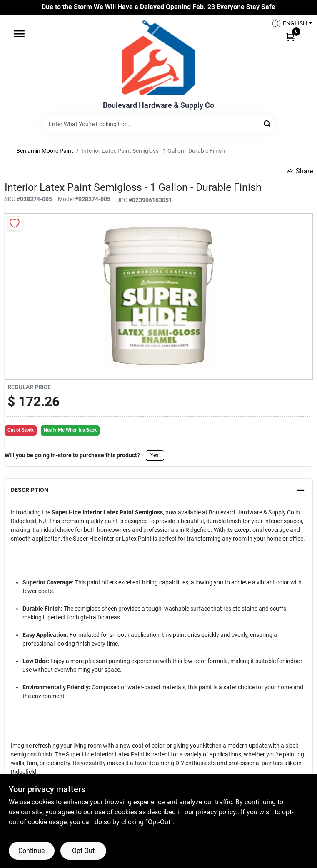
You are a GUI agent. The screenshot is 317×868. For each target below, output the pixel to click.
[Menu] (19, 34)
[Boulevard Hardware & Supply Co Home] (158, 58)
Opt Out (83, 851)
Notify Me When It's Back (70, 430)
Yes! (155, 455)
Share (300, 171)
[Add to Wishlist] (15, 223)
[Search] (268, 123)
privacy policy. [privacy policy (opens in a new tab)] (217, 812)
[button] (289, 24)
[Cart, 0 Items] (290, 37)
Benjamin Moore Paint (45, 151)
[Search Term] (159, 124)
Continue (31, 851)
